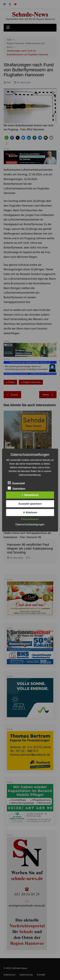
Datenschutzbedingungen (30, 524)
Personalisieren (30, 519)
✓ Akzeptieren (30, 495)
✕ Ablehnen (30, 512)
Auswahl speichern (30, 504)
